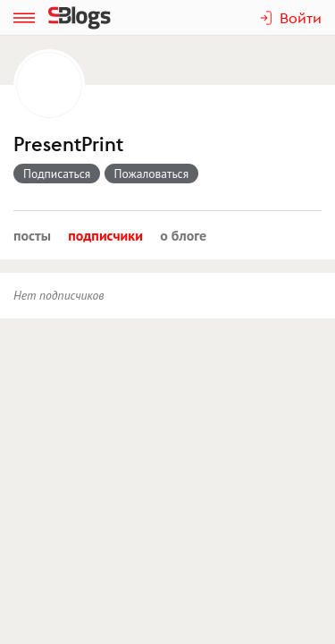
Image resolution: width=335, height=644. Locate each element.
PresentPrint (68, 144)
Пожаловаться (152, 174)
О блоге (183, 235)
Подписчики (105, 235)
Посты (32, 235)
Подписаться (57, 174)
